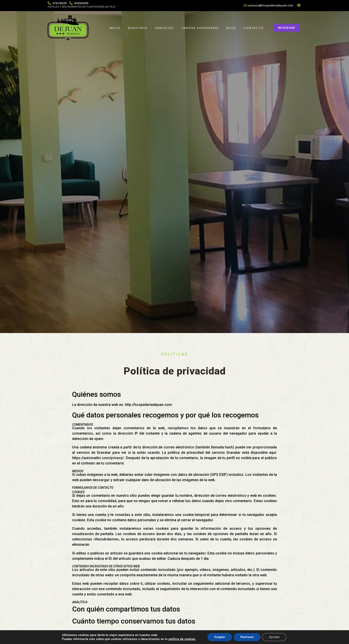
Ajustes (274, 637)
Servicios (164, 28)
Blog (231, 28)
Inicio (115, 28)
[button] (286, 28)
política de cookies (182, 639)
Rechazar (247, 637)
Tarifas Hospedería (200, 28)
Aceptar (220, 637)
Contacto (254, 28)
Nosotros (138, 28)
